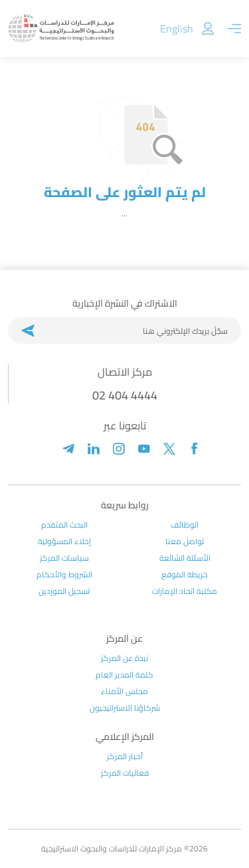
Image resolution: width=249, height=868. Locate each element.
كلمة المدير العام (124, 675)
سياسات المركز (64, 558)
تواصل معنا (185, 542)
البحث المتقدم (64, 525)
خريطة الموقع (185, 575)
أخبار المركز (125, 757)
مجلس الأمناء (124, 691)
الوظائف (185, 525)
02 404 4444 (125, 395)
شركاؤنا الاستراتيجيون (125, 708)
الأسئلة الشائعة (185, 558)
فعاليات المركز (125, 773)
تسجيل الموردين (64, 591)
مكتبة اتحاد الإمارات (185, 591)
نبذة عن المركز (124, 658)
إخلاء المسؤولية (64, 542)
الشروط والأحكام (64, 575)
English (177, 29)
